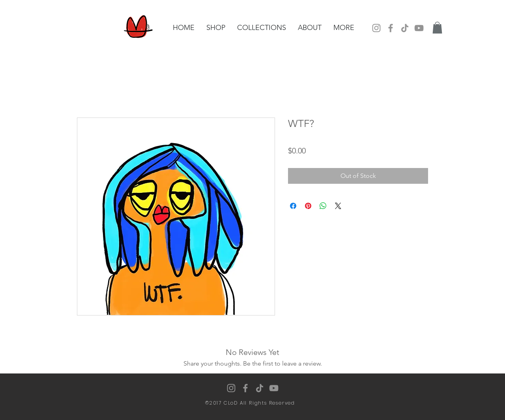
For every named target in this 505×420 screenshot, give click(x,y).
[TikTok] (405, 28)
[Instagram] (376, 28)
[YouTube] (419, 28)
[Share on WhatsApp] (323, 206)
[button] (437, 28)
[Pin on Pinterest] (308, 206)
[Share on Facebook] (293, 206)
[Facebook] (391, 28)
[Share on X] (338, 206)
